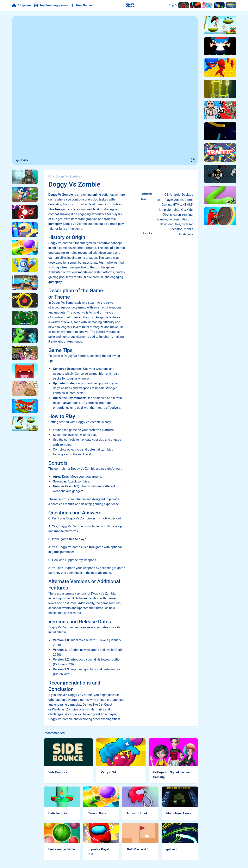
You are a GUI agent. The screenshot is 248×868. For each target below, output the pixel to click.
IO (50, 176)
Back (22, 160)
